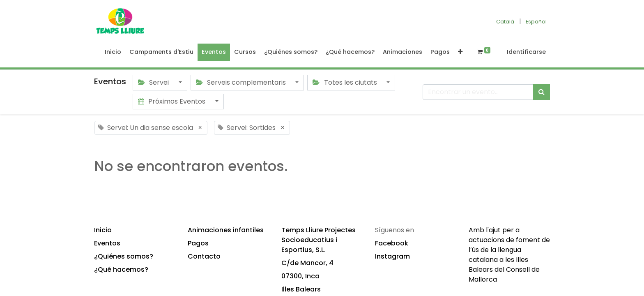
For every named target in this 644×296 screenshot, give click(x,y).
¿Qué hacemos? (121, 269)
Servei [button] (154, 82)
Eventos (107, 243)
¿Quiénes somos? (124, 256)
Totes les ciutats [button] (345, 82)
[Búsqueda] (542, 92)
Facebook (392, 243)
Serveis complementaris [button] (242, 82)
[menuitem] (113, 52)
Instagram (392, 256)
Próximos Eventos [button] (172, 101)
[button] (460, 52)
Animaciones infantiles (226, 230)
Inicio (103, 230)
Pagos (198, 243)
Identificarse (526, 52)
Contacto (204, 256)
